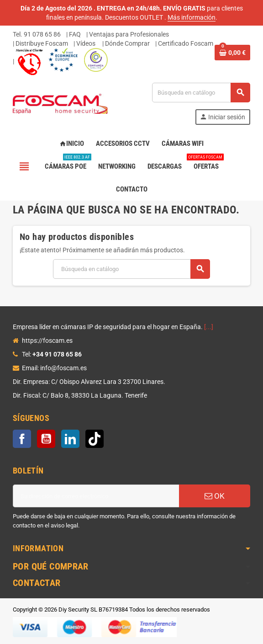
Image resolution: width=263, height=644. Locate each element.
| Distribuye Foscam (40, 43)
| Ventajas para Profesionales (128, 34)
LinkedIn (70, 439)
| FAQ (74, 34)
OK (215, 496)
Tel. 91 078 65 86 (37, 34)
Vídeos (86, 43)
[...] (209, 327)
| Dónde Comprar (126, 43)
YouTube (46, 439)
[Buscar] (201, 93)
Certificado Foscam (186, 43)
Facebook (22, 439)
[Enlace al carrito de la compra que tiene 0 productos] (232, 53)
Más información (192, 17)
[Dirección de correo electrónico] (96, 496)
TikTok (95, 439)
